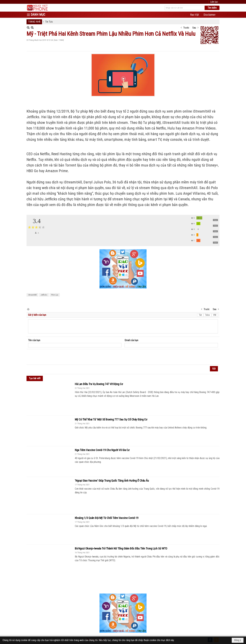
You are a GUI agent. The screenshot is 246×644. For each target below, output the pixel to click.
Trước (186, 28)
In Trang (28, 309)
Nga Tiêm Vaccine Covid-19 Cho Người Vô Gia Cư (102, 450)
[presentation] (52, 357)
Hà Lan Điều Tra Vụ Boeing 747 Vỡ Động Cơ (99, 384)
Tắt (200, 315)
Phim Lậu (55, 295)
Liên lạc (214, 2)
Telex (207, 315)
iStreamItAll (32, 295)
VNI (215, 315)
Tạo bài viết (35, 378)
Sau (194, 28)
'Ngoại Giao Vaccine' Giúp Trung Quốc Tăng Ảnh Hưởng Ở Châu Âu (112, 481)
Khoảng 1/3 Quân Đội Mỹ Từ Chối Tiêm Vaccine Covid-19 (107, 518)
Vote (215, 220)
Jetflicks (44, 295)
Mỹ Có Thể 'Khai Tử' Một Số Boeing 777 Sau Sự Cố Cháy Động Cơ (111, 419)
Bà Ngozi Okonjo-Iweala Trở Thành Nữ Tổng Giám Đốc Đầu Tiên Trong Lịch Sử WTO (121, 548)
